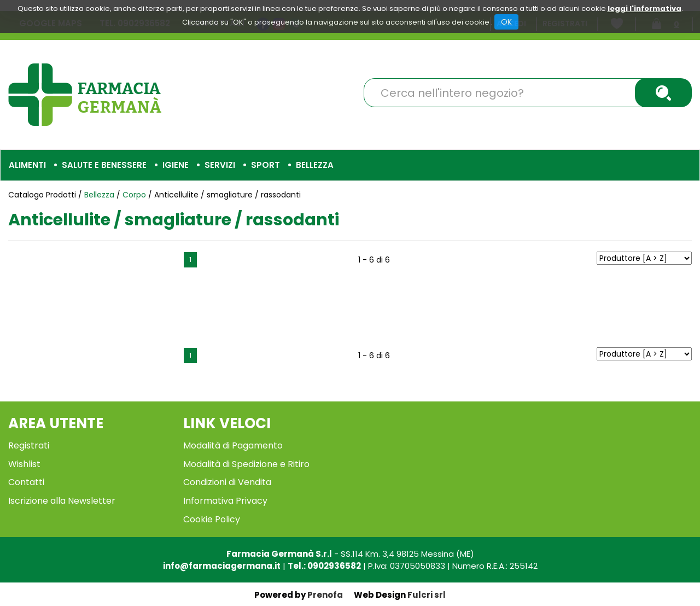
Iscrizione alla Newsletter (62, 501)
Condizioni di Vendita (227, 482)
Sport (266, 165)
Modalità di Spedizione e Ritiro (246, 464)
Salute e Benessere (104, 165)
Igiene (176, 165)
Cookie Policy (212, 519)
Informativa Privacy (225, 501)
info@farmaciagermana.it (222, 566)
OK (506, 22)
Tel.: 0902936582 (324, 566)
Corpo (134, 195)
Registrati (29, 445)
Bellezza (315, 165)
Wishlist (24, 464)
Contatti (26, 482)
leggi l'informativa (644, 8)
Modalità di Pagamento (233, 445)
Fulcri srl (427, 595)
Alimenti (27, 165)
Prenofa (325, 595)
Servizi (220, 165)
